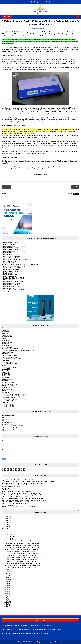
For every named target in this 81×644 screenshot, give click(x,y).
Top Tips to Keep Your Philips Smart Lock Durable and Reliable (21, 265)
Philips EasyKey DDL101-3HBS (11, 255)
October (8, 535)
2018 (6, 586)
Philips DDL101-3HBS (8, 280)
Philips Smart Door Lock (9, 275)
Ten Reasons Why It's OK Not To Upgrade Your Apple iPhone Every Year (24, 495)
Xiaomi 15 (5, 339)
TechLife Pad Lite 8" (8, 423)
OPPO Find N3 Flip (8, 382)
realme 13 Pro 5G (7, 352)
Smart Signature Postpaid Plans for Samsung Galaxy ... (22, 555)
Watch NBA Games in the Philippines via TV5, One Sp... (23, 567)
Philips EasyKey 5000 (8, 263)
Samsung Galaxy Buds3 (9, 429)
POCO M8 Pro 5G (7, 335)
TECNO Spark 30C (8, 347)
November (9, 533)
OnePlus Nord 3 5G (8, 389)
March (8, 578)
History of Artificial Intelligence (11, 487)
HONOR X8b (6, 376)
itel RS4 (4, 366)
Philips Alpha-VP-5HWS (9, 288)
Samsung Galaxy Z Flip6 (9, 357)
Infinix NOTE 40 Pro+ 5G (9, 364)
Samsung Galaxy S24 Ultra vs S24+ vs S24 (15, 497)
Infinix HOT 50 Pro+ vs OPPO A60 (12, 349)
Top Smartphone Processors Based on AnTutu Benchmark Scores (22, 498)
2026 (6, 517)
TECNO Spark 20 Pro (8, 398)
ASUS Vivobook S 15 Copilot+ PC (12, 426)
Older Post (75, 187)
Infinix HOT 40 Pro (7, 404)
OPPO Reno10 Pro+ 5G (9, 384)
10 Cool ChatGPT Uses (9, 488)
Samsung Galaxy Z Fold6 (10, 356)
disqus (70, 194)
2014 (6, 594)
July (7, 569)
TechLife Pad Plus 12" (8, 424)
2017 (6, 588)
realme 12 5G (6, 369)
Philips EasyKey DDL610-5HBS (11, 253)
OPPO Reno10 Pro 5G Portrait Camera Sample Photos (19, 507)
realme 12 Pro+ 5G (8, 372)
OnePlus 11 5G (6, 388)
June (7, 571)
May (7, 574)
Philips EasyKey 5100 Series (11, 283)
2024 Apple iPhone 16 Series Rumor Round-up (16, 492)
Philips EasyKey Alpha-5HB (10, 270)
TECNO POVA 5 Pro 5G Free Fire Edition (15, 394)
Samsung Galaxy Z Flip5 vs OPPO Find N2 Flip (16, 502)
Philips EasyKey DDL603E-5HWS (12, 281)
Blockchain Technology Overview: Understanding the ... (22, 545)
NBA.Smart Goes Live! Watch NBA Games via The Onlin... (23, 563)
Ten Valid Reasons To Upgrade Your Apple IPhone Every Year (21, 493)
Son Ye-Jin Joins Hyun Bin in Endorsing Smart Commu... (23, 561)
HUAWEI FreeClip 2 (8, 418)
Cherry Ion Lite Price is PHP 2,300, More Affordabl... (21, 549)
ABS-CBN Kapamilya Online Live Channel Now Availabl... (23, 565)
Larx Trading (6, 292)
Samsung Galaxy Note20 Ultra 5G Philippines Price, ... (22, 559)
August (8, 539)
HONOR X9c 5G (7, 345)
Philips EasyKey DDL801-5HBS (11, 249)
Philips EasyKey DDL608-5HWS (12, 271)
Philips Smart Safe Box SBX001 (12, 268)
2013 (6, 596)
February (8, 580)
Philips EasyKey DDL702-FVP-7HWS (13, 246)
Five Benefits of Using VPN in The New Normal (20, 551)
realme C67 (5, 381)
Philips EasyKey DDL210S (10, 285)
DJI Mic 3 (5, 421)
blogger (76, 194)
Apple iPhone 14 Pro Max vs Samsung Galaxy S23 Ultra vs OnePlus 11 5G (25, 500)
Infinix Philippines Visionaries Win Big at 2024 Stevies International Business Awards (28, 482)
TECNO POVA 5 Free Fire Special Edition (15, 396)
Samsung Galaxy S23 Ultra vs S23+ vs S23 (15, 503)
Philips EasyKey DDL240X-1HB (11, 258)
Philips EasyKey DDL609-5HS (11, 261)
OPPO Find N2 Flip (8, 505)
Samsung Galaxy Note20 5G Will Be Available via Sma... (23, 557)
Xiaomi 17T (5, 330)
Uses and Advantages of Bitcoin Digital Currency (20, 541)
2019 (6, 584)
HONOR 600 (6, 332)
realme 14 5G (6, 344)
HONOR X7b (6, 374)
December (9, 531)
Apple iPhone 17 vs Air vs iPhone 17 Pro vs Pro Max (18, 480)
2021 (6, 527)
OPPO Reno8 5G (7, 391)
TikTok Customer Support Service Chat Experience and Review (21, 485)
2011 (6, 600)
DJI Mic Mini (5, 431)
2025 (6, 519)
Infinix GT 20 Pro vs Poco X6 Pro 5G (13, 359)
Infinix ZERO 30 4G (8, 406)
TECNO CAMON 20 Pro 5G (10, 399)
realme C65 (5, 361)
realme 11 (5, 403)
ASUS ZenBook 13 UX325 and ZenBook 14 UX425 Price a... (24, 553)
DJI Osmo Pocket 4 (8, 416)
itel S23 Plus (6, 371)
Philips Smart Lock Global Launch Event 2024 (16, 260)
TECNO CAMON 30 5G (9, 367)
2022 (6, 525)
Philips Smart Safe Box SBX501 (12, 243)
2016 (6, 590)
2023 (6, 523)
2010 (6, 602)
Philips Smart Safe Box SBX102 (12, 248)
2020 (6, 529)
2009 (6, 604)
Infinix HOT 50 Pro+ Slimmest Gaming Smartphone (18, 351)
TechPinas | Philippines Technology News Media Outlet (46, 642)
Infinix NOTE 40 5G (8, 362)
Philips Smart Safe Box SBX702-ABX (13, 266)
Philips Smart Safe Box (9, 273)
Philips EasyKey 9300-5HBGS (11, 286)
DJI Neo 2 (5, 419)
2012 (6, 598)
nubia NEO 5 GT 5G (8, 334)
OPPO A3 (5, 354)
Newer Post (6, 187)
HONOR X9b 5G (7, 379)
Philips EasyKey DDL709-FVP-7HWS (13, 290)
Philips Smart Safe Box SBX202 (12, 256)
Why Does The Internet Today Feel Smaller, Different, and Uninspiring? (24, 483)
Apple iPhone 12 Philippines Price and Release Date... (22, 543)
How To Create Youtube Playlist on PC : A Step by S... (22, 547)
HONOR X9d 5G (7, 337)
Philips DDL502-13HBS (9, 244)
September (9, 537)
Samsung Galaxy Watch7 (10, 428)
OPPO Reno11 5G (7, 377)
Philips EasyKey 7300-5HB (10, 276)
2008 (6, 606)
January (8, 582)
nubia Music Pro (7, 340)
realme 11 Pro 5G (7, 401)
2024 (6, 521)
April (7, 576)
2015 (6, 592)
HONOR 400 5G (7, 342)
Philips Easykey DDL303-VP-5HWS (13, 278)
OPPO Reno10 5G (7, 386)
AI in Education (6, 490)
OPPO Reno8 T (7, 393)
